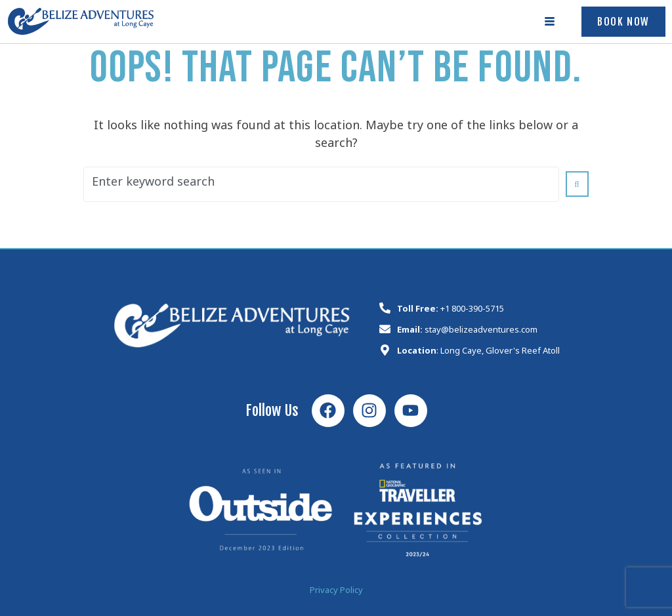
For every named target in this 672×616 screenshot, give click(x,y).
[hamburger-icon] (550, 22)
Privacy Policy (336, 592)
